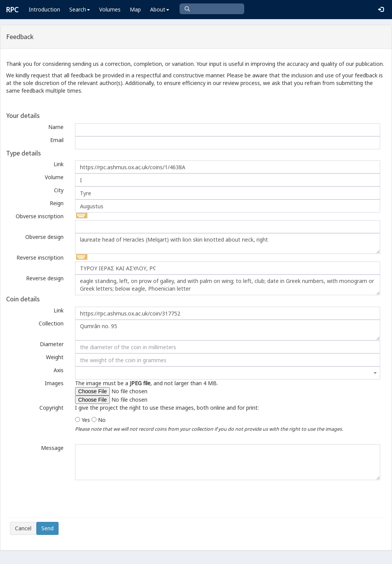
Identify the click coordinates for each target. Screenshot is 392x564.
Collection (51, 323)
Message (52, 448)
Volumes (110, 9)
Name (56, 127)
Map (135, 9)
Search (80, 9)
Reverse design (45, 278)
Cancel (23, 528)
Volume (54, 177)
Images (54, 383)
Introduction (44, 9)
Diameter (52, 344)
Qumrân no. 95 (228, 330)
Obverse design (44, 237)
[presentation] (68, 499)
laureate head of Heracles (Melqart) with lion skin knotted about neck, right (228, 244)
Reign (57, 203)
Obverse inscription (40, 216)
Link (59, 164)
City (59, 190)
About (160, 9)
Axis (59, 370)
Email (57, 140)
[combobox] (228, 373)
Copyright (51, 408)
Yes (86, 420)
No (102, 420)
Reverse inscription (40, 257)
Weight (55, 357)
